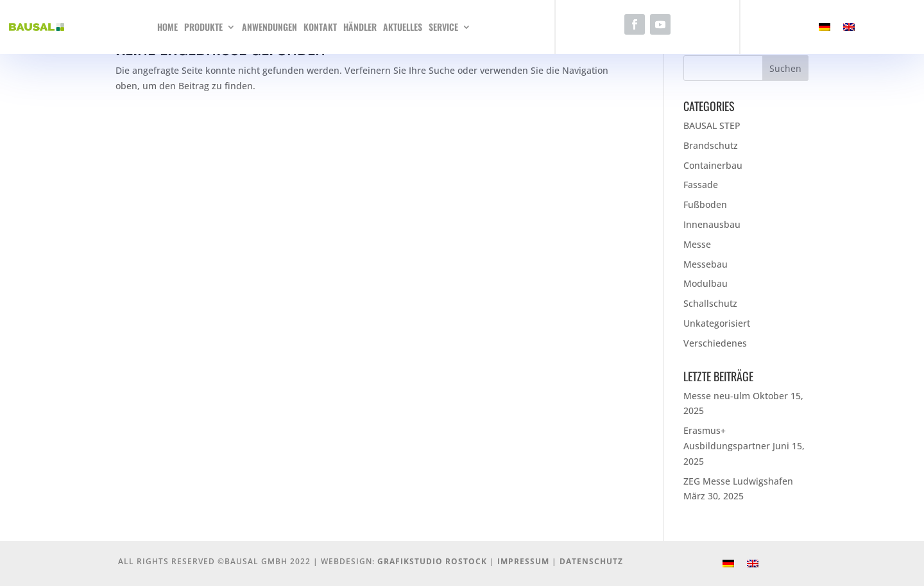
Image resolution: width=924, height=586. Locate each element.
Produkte (203, 27)
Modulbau (706, 283)
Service (443, 27)
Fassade (701, 185)
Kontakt (320, 27)
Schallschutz (710, 303)
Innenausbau (712, 224)
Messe (697, 244)
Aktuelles (403, 27)
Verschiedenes (715, 343)
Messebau (706, 264)
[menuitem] (825, 27)
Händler (360, 27)
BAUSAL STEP (712, 125)
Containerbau (713, 165)
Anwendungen (269, 27)
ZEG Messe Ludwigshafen (738, 481)
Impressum (523, 561)
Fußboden (705, 204)
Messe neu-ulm (717, 396)
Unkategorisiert (717, 323)
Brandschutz (711, 145)
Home (167, 27)
